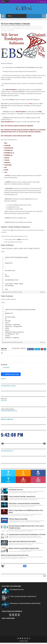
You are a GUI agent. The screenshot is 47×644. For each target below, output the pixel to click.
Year (13, 32)
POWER (7, 30)
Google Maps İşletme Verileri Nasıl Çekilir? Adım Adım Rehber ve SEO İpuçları (27, 536)
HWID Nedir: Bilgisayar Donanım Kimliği (18, 520)
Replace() (12, 30)
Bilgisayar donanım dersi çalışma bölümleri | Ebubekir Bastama (24, 549)
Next (44, 445)
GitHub (20, 293)
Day (25, 28)
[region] (23, 275)
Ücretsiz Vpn (4, 402)
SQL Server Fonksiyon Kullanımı (34, 30)
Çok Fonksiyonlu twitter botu (16, 491)
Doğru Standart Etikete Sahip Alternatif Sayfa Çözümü (22, 543)
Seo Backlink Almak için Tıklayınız (8, 387)
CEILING (22, 28)
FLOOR (29, 28)
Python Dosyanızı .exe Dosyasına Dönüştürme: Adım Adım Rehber (24, 505)
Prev (3, 445)
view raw (43, 293)
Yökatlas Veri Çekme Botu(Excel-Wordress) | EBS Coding (15, 556)
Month (3, 30)
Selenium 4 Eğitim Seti (7, 420)
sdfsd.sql (5, 293)
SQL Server (23, 30)
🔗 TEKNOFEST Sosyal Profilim (11, 375)
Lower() (38, 28)
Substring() (4, 32)
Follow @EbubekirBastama (7, 452)
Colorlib (26, 642)
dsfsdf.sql (5, 344)
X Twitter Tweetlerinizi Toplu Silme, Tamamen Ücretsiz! (22, 498)
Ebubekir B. (4, 380)
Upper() (9, 32)
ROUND (17, 30)
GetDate (33, 28)
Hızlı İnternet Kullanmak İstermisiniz (9, 412)
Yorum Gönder (6, 369)
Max (42, 28)
